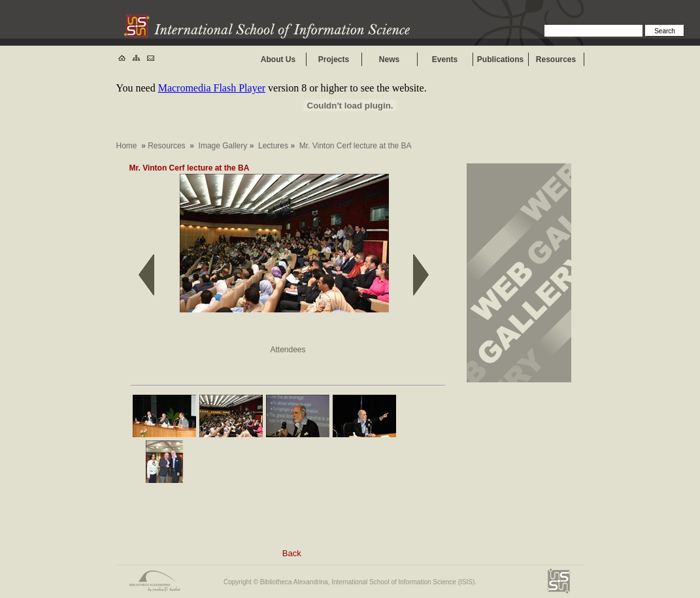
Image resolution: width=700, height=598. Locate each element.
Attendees (288, 350)
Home (127, 146)
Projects (334, 59)
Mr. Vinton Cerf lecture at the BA (189, 168)
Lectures (273, 146)
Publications (500, 59)
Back (292, 553)
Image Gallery (223, 146)
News (389, 59)
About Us (278, 59)
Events (445, 59)
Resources (556, 59)
